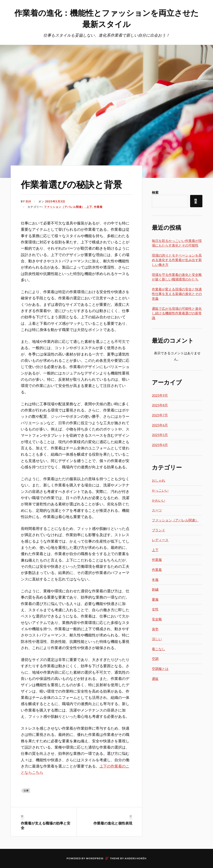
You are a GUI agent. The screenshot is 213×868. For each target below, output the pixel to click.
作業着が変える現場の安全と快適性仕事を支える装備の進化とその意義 (177, 294)
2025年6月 (160, 425)
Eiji (28, 201)
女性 (155, 609)
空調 (155, 659)
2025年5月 (160, 435)
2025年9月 (160, 395)
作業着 (98, 207)
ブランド (159, 530)
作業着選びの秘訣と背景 (71, 184)
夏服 (155, 599)
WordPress (95, 858)
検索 (155, 192)
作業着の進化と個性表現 (113, 823)
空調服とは (160, 669)
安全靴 (157, 619)
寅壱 (155, 629)
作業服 (157, 560)
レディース (160, 540)
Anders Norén (136, 858)
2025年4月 (160, 445)
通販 (155, 679)
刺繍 (155, 589)
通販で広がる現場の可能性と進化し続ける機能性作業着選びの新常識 (177, 313)
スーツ (157, 510)
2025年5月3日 (55, 201)
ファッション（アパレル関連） (64, 207)
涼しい (157, 639)
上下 (89, 207)
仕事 (26, 790)
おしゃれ (159, 480)
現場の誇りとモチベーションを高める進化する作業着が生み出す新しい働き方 (177, 260)
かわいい (159, 500)
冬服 (155, 580)
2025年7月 (160, 415)
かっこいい (160, 490)
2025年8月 (160, 405)
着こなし (159, 649)
